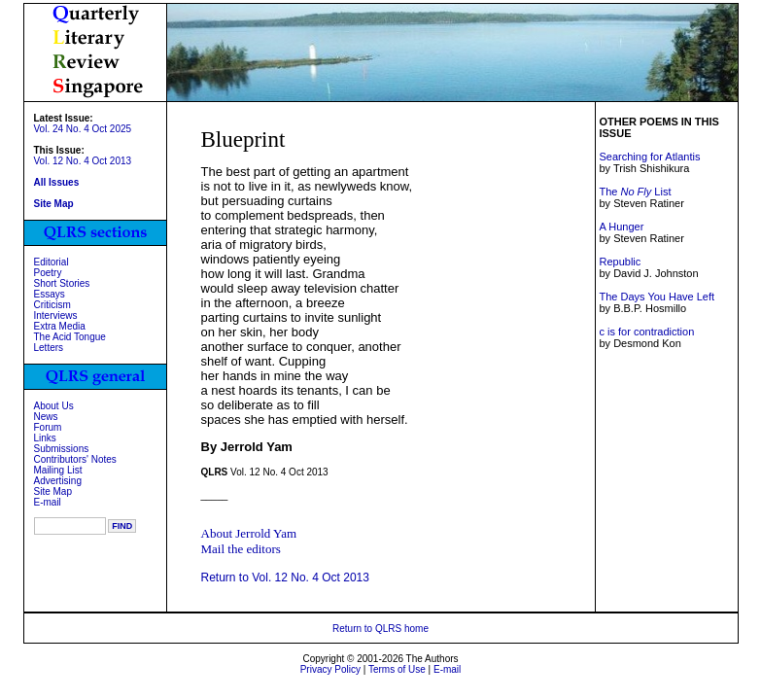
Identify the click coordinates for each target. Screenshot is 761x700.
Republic (620, 262)
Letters (49, 348)
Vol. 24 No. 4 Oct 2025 (83, 129)
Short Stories (62, 283)
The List (635, 192)
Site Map (53, 491)
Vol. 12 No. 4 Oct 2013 (83, 161)
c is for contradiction (646, 332)
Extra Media (60, 326)
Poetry (48, 273)
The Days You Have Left (657, 297)
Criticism (52, 305)
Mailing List (58, 470)
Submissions (62, 449)
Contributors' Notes (75, 459)
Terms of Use (397, 669)
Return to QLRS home (380, 629)
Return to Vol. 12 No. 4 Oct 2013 (285, 577)
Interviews (56, 315)
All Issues (57, 182)
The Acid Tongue (70, 337)
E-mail (48, 502)
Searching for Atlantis (649, 157)
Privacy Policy (330, 669)
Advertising (58, 481)
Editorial (52, 262)
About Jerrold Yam (249, 533)
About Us (54, 406)
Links (45, 438)
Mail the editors (241, 549)
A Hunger (621, 227)
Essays (50, 294)
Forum (48, 427)
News (46, 417)
